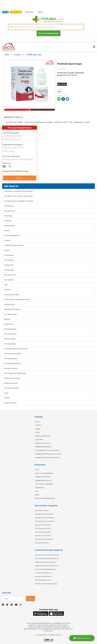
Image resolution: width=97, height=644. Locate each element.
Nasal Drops (9, 324)
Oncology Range (10, 344)
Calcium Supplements (12, 236)
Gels (6, 285)
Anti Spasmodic (10, 211)
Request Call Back (82, 638)
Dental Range (9, 255)
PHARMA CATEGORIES (42, 477)
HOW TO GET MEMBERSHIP (44, 473)
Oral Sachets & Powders (13, 354)
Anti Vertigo (8, 216)
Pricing (6, 12)
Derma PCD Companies (43, 532)
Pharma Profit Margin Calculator (48, 454)
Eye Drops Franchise (42, 510)
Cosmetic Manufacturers (43, 573)
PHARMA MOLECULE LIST (43, 480)
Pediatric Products (11, 368)
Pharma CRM (16, 12)
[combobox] (46, 27)
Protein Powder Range (12, 378)
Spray (6, 393)
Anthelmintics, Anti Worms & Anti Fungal (18, 191)
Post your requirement (48, 33)
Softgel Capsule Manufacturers (45, 562)
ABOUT (38, 422)
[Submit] (11, 27)
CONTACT (38, 425)
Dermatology (9, 260)
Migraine (7, 319)
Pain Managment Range (13, 363)
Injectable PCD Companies (44, 514)
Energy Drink (9, 265)
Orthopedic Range (11, 359)
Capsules (7, 240)
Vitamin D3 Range (10, 403)
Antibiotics (8, 221)
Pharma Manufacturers (43, 580)
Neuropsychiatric (10, 334)
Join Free (29, 12)
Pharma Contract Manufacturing (46, 584)
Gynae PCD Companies (43, 525)
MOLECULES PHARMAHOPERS (45, 498)
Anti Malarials (9, 206)
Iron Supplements (10, 314)
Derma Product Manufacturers (46, 569)
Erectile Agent (9, 270)
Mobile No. (7, 163)
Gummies (8, 290)
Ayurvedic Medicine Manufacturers (47, 558)
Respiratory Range (11, 383)
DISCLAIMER (39, 440)
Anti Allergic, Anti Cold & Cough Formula (19, 196)
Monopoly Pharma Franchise (45, 521)
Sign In (41, 12)
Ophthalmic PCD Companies (45, 518)
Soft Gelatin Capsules (12, 388)
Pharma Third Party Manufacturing (47, 555)
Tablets (7, 398)
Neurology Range (10, 329)
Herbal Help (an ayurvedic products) (17, 299)
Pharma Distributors (42, 543)
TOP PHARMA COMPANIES (44, 484)
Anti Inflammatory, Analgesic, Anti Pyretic (19, 201)
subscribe (31, 599)
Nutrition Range (10, 339)
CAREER (38, 429)
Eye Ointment (9, 280)
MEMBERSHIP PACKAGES (43, 447)
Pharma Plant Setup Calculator (47, 458)
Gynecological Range (12, 295)
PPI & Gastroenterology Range (15, 373)
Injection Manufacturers (43, 576)
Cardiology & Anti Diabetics (14, 245)
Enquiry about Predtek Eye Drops (20, 171)
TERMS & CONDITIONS (43, 436)
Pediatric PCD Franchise (43, 536)
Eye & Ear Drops (10, 275)
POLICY (38, 432)
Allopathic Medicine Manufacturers (47, 566)
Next (20, 178)
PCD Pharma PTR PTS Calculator (47, 450)
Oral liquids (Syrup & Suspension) (16, 349)
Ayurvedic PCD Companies (44, 539)
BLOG (37, 470)
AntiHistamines (10, 226)
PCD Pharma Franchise (43, 528)
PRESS (37, 495)
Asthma (7, 231)
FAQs (37, 491)
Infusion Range (9, 304)
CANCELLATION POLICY (43, 443)
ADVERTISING (40, 488)
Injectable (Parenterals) (12, 309)
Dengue (7, 250)
